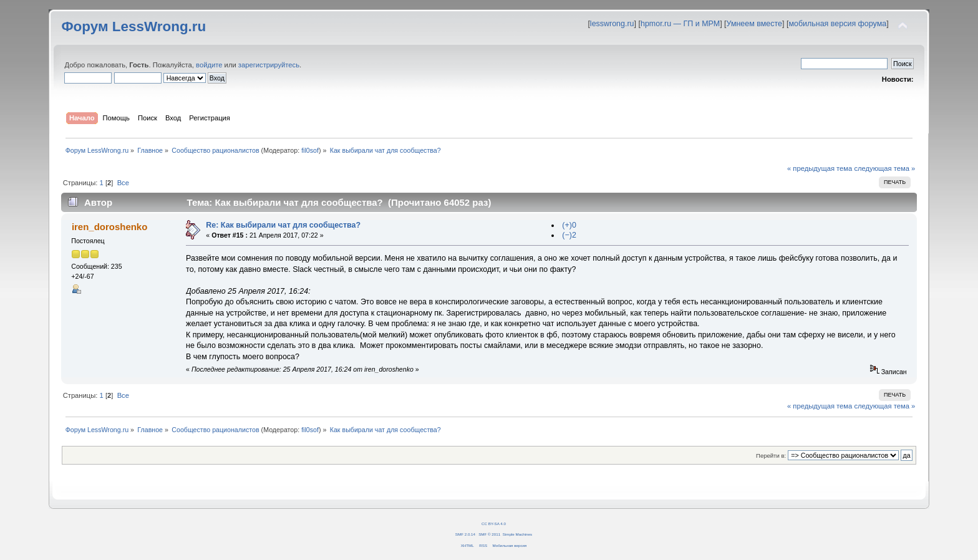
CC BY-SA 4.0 (494, 524)
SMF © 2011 (489, 534)
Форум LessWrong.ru (133, 27)
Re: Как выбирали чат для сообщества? (283, 225)
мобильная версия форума (837, 24)
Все (123, 183)
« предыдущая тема (820, 168)
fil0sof (310, 150)
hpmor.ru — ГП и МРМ (680, 24)
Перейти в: (771, 456)
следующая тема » (884, 168)
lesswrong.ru (612, 24)
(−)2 (569, 235)
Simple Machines (517, 534)
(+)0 (569, 225)
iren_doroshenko (109, 227)
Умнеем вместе (754, 24)
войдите (209, 65)
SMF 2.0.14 (465, 534)
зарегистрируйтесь (269, 65)
